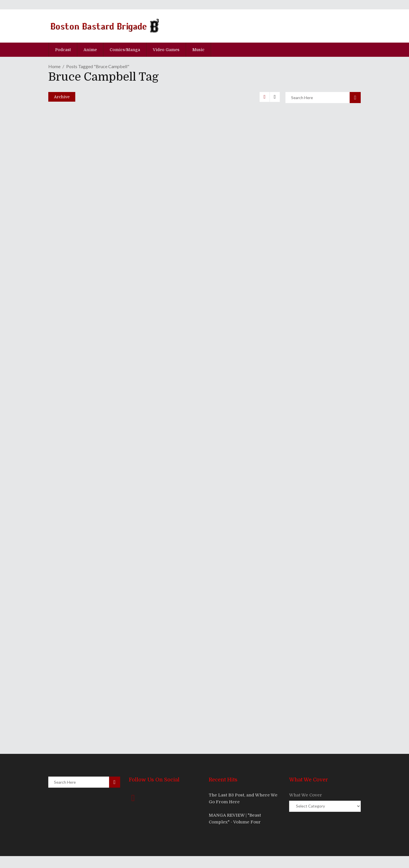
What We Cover (306, 795)
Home (54, 66)
